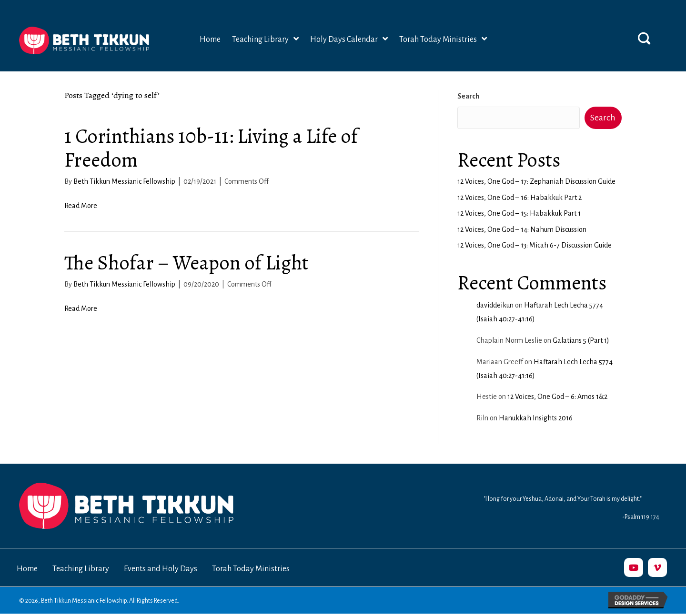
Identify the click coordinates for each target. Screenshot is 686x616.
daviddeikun (495, 305)
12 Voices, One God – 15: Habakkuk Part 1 (519, 213)
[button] (644, 38)
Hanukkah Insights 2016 (536, 418)
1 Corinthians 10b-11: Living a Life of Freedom (211, 148)
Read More (81, 206)
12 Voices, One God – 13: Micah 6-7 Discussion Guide (535, 245)
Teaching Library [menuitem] (81, 569)
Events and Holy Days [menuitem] (161, 569)
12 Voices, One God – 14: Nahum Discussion (522, 229)
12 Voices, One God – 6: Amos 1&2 (557, 397)
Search (468, 96)
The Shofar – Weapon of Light (187, 263)
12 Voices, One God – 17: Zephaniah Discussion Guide (536, 181)
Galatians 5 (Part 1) (581, 340)
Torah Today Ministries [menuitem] (251, 569)
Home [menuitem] (27, 569)
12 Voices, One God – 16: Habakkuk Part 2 (520, 198)
